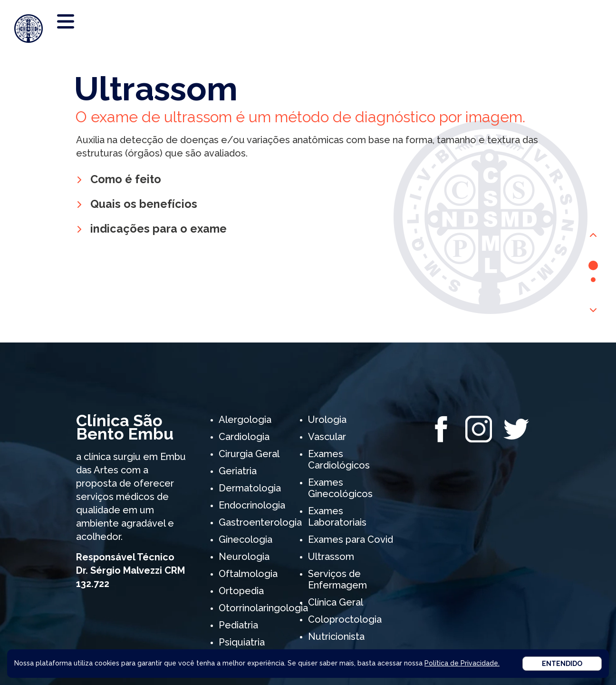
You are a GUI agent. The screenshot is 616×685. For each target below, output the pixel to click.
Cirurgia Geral (249, 454)
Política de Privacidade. (462, 663)
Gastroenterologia (260, 522)
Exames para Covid (351, 539)
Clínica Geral (336, 602)
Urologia (327, 420)
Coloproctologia (345, 619)
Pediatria (238, 625)
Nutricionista (336, 636)
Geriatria (238, 471)
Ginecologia (245, 539)
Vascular (327, 437)
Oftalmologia (248, 574)
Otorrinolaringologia (263, 608)
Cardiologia (244, 437)
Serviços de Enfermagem (337, 579)
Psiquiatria (242, 642)
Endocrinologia (252, 505)
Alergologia (245, 420)
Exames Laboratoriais (337, 517)
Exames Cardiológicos (339, 460)
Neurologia (244, 557)
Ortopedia (241, 591)
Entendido (562, 664)
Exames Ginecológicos (340, 488)
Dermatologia (250, 488)
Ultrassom (331, 557)
